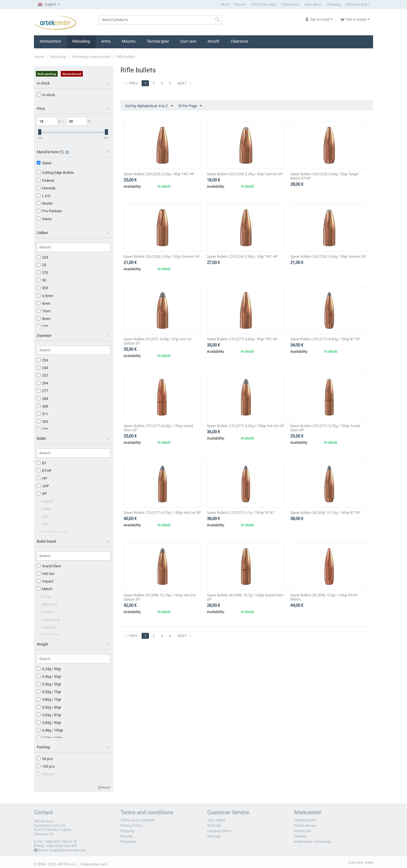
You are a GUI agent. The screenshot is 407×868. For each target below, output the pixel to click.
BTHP (44, 471)
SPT (43, 524)
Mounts (129, 41)
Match (45, 589)
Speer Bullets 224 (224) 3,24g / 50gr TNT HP (159, 174)
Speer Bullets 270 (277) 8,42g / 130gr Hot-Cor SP (246, 426)
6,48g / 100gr (50, 730)
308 (42, 406)
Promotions (290, 4)
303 (42, 288)
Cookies (300, 836)
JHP (43, 486)
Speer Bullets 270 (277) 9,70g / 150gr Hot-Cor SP (162, 513)
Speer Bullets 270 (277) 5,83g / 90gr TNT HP (242, 339)
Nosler (45, 203)
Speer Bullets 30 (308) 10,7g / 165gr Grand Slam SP (245, 597)
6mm (44, 303)
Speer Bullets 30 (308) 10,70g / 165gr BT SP (325, 513)
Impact (45, 581)
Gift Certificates (264, 4)
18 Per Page (190, 106)
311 (42, 414)
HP (42, 478)
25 (41, 265)
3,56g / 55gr (49, 684)
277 (42, 391)
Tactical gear (158, 41)
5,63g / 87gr (49, 715)
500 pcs (46, 774)
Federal (45, 180)
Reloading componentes (91, 57)
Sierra (44, 219)
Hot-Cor (46, 574)
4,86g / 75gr (49, 699)
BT (42, 463)
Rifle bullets (126, 57)
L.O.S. (44, 196)
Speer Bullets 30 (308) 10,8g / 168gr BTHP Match (324, 597)
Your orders (216, 820)
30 (41, 280)
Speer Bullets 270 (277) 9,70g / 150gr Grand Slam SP (325, 428)
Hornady (46, 188)
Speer (44, 163)
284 (42, 399)
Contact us (302, 831)
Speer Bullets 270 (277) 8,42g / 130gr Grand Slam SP (158, 428)
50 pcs (45, 759)
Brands (240, 4)
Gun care (188, 41)
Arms (106, 41)
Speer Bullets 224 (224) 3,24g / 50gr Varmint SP (245, 174)
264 (42, 383)
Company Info (305, 820)
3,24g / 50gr (49, 669)
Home (39, 57)
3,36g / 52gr (49, 677)
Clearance (239, 41)
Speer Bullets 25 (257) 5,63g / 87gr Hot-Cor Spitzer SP (158, 341)
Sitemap (214, 836)
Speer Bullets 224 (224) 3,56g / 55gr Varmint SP (328, 256)
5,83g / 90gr (49, 723)
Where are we (305, 825)
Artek (369, 862)
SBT (43, 517)
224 (42, 257)
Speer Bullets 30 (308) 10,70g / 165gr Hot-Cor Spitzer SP (160, 597)
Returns (127, 836)
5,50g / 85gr (49, 707)
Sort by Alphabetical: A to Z (149, 106)
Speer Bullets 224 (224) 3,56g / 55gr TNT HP (242, 256)
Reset (106, 788)
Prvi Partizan (49, 211)
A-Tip (44, 597)
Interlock (46, 627)
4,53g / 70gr (49, 692)
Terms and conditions (138, 820)
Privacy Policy (131, 825)
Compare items (219, 831)
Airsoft (213, 41)
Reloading (81, 41)
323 (42, 422)
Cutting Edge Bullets (55, 173)
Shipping (334, 4)
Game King (48, 620)
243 (42, 368)
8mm (44, 319)
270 (42, 273)
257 (42, 375)
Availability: (132, 186)
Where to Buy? (357, 4)
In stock (46, 95)
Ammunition (50, 41)
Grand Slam (49, 566)
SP (42, 494)
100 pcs (46, 766)
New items (313, 4)
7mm (44, 311)
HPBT (44, 509)
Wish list (214, 825)
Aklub (225, 4)
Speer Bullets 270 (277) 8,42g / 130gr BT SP (325, 339)
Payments (128, 842)
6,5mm (45, 296)
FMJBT (45, 502)
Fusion (45, 612)
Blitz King (47, 604)
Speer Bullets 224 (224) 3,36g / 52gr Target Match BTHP (324, 176)
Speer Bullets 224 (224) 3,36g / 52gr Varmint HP (162, 256)
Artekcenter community (312, 842)
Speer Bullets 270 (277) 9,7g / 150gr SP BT (241, 513)
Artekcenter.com (94, 864)
